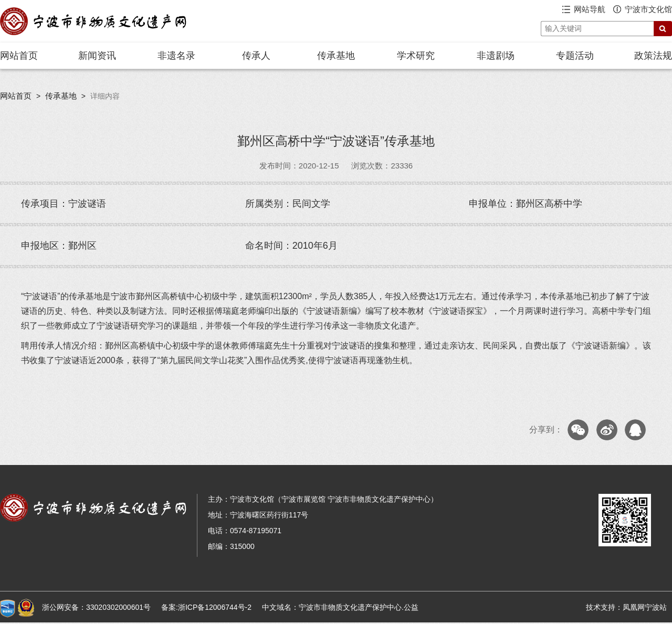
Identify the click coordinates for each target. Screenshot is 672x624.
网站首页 (19, 56)
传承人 (256, 56)
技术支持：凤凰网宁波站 (626, 607)
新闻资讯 (97, 56)
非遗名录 (176, 56)
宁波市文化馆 (648, 9)
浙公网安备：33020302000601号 (96, 607)
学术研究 (416, 56)
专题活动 (575, 56)
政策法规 (653, 56)
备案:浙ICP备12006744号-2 (206, 607)
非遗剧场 (496, 56)
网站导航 (590, 9)
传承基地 (336, 56)
